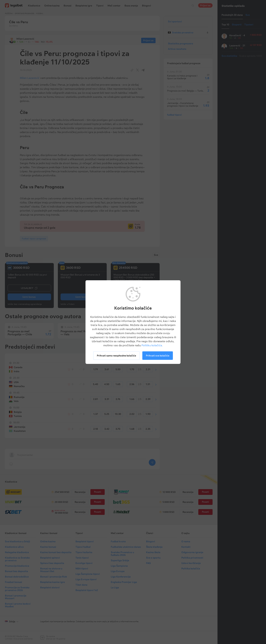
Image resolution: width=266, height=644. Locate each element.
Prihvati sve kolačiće (158, 356)
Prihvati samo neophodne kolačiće (116, 356)
